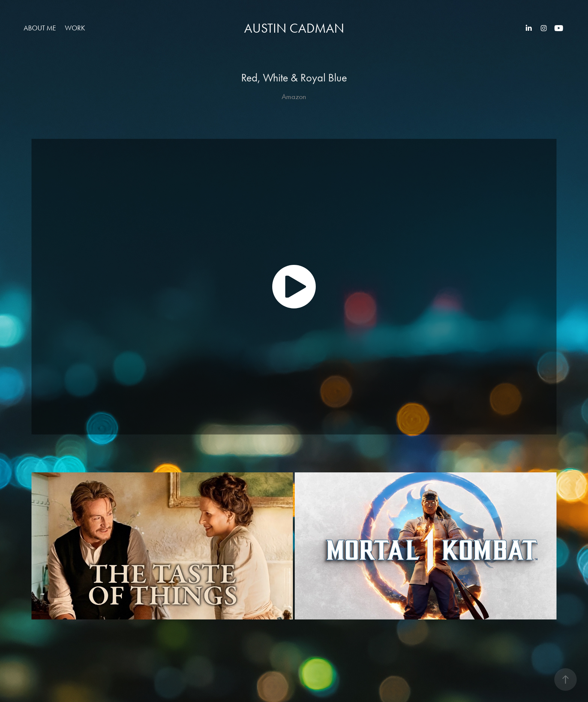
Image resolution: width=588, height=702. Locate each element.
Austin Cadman (294, 28)
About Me (40, 28)
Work (75, 28)
